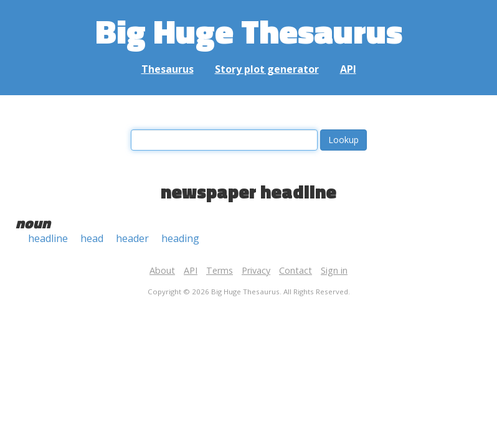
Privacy (256, 270)
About (162, 270)
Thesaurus (168, 69)
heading (180, 238)
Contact (296, 270)
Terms (220, 270)
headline (48, 238)
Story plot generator (267, 69)
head (92, 238)
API (348, 69)
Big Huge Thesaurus (249, 31)
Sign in (334, 270)
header (132, 238)
